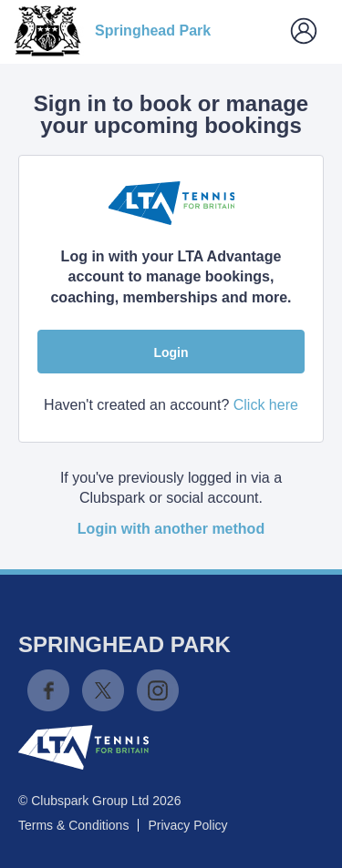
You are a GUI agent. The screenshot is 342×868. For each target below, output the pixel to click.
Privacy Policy (187, 825)
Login (171, 352)
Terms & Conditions (73, 825)
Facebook (48, 690)
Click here (266, 405)
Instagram (158, 690)
